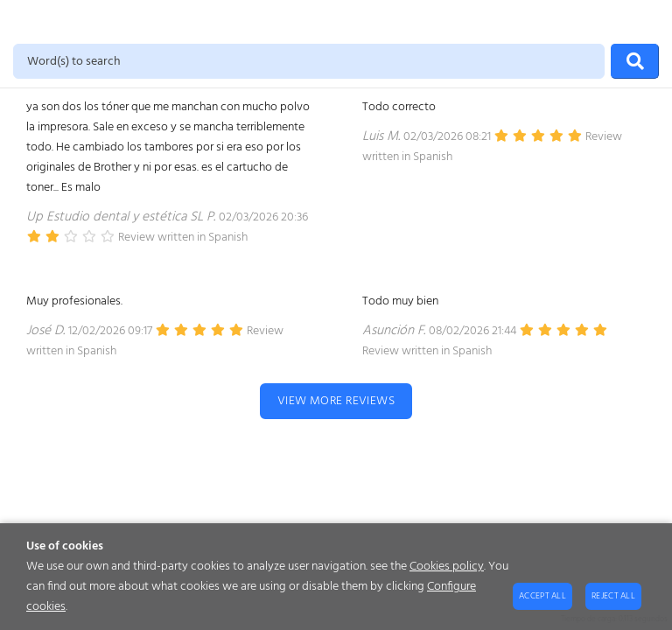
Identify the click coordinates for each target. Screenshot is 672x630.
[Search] (635, 61)
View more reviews (336, 401)
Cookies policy (447, 567)
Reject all (613, 596)
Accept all (542, 596)
